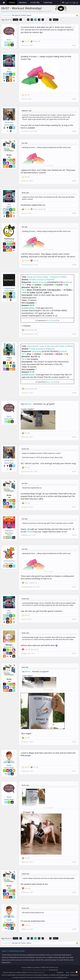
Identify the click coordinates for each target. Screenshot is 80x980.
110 (39, 20)
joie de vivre (9, 123)
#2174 (74, 619)
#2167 (74, 334)
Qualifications (28, 308)
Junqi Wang (37, 351)
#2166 (74, 265)
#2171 (74, 507)
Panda (30, 532)
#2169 (74, 437)
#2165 (74, 213)
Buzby (23, 181)
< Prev (16, 20)
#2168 (74, 393)
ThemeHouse (53, 970)
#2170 (74, 471)
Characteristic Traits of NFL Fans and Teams (46, 346)
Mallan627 (9, 531)
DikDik (9, 765)
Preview (33, 279)
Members (23, 2)
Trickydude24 (9, 288)
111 (43, 20)
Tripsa (23, 393)
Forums (12, 2)
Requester (50, 279)
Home (4, 3)
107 (28, 20)
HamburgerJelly (9, 561)
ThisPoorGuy (26, 265)
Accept (41, 279)
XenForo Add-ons (9, 972)
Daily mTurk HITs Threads (19, 11)
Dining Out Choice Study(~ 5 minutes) (43, 277)
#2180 (74, 929)
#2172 (74, 535)
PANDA (63, 277)
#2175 (74, 653)
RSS (77, 972)
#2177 (74, 771)
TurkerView (48, 2)
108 (32, 20)
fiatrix (9, 40)
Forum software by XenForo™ (40, 967)
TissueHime (40, 11)
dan (9, 69)
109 (36, 20)
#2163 (74, 131)
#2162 (74, 99)
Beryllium (60, 972)
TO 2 (24, 290)
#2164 (74, 181)
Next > (56, 20)
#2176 (74, 742)
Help (68, 972)
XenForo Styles (22, 972)
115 (50, 20)
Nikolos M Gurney (39, 282)
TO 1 (24, 285)
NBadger (24, 653)
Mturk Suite (50, 320)
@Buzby (28, 404)
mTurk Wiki (35, 2)
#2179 (74, 892)
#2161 (74, 45)
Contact (68, 282)
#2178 (74, 862)
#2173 (74, 587)
